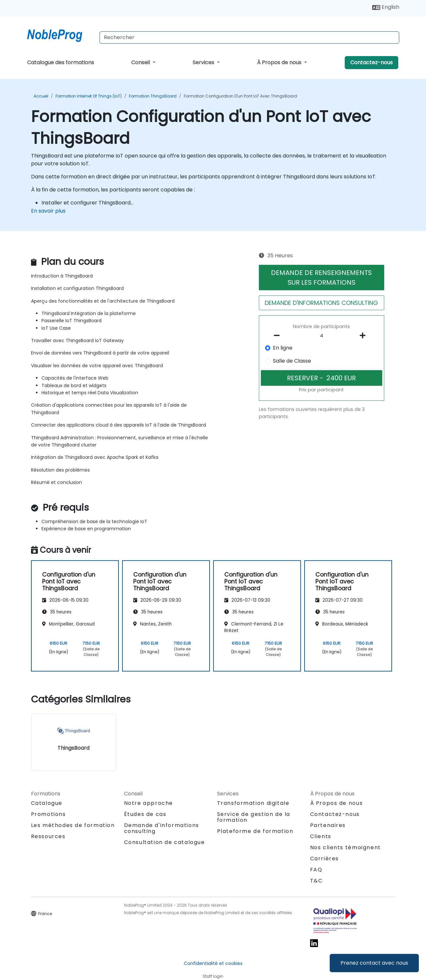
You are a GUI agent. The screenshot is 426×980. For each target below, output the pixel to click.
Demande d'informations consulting (162, 828)
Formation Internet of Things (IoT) (89, 96)
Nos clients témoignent (346, 847)
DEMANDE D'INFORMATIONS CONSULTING (321, 303)
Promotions (48, 814)
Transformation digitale (253, 803)
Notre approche (149, 803)
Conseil (141, 62)
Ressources (48, 836)
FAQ (316, 870)
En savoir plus (48, 211)
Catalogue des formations (61, 62)
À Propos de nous (280, 62)
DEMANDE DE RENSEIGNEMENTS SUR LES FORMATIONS (321, 278)
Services (204, 62)
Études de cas (145, 814)
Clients (321, 836)
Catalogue (47, 803)
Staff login (213, 976)
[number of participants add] (365, 336)
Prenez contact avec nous (374, 963)
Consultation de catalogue (165, 842)
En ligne (283, 348)
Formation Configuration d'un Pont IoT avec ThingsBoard (240, 96)
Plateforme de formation (255, 831)
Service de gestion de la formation (254, 817)
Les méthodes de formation (73, 825)
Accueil (41, 96)
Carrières (324, 859)
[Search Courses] (249, 38)
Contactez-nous (371, 62)
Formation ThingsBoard (153, 96)
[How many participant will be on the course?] (322, 336)
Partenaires (328, 825)
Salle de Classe (292, 361)
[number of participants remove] (278, 336)
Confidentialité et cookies (213, 963)
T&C (316, 881)
